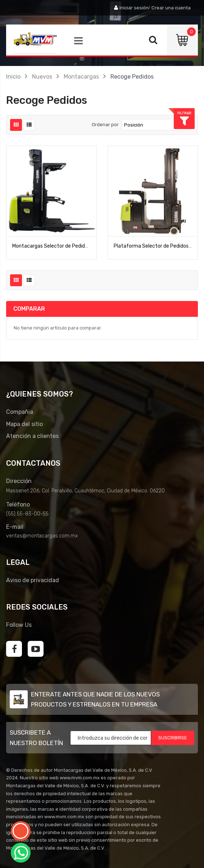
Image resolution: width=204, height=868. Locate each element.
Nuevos (42, 77)
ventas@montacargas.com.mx (42, 536)
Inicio (13, 77)
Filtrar (193, 113)
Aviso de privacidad (33, 580)
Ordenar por (105, 125)
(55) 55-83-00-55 (27, 514)
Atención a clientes (32, 436)
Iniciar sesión (134, 8)
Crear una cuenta (171, 8)
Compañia (20, 412)
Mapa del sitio (24, 424)
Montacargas (81, 77)
